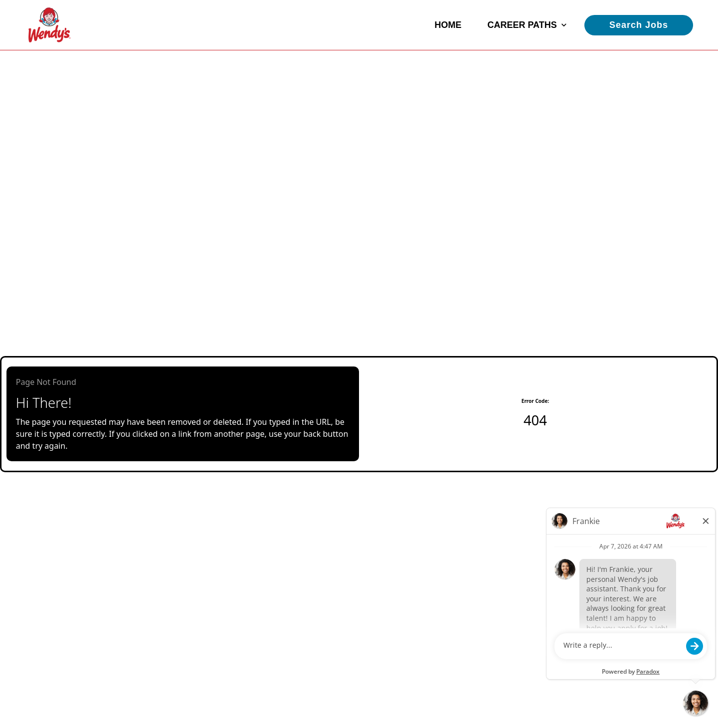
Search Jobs (639, 25)
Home (448, 25)
